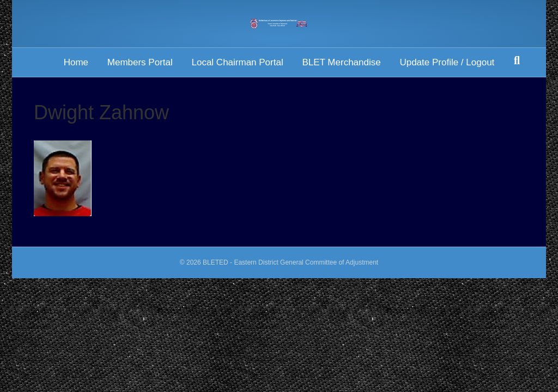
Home (76, 62)
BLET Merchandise (341, 62)
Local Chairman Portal (237, 62)
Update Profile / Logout (447, 62)
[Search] (517, 60)
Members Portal (140, 62)
